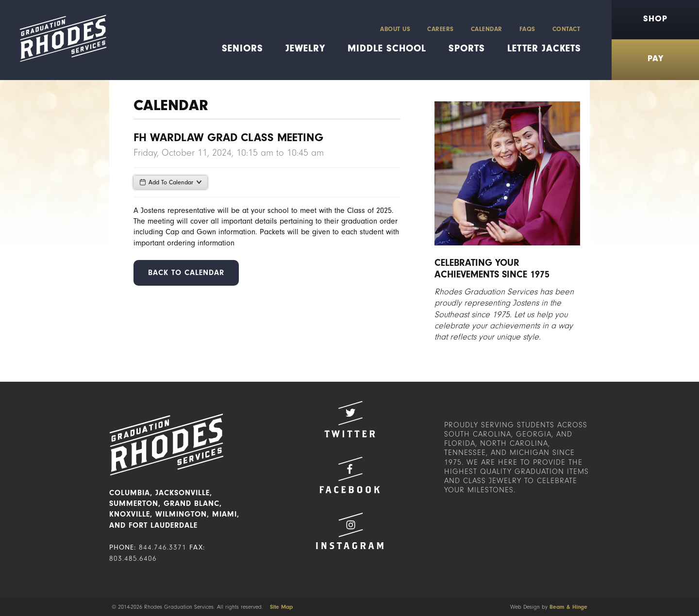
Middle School (387, 48)
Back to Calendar (186, 273)
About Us (395, 29)
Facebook (349, 475)
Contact (566, 29)
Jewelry (305, 48)
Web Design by (549, 607)
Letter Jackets (544, 48)
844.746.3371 (163, 547)
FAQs (527, 29)
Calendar (487, 29)
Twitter (349, 419)
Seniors (242, 48)
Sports (467, 48)
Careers (441, 29)
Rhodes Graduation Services (59, 40)
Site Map (281, 607)
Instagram (349, 531)
